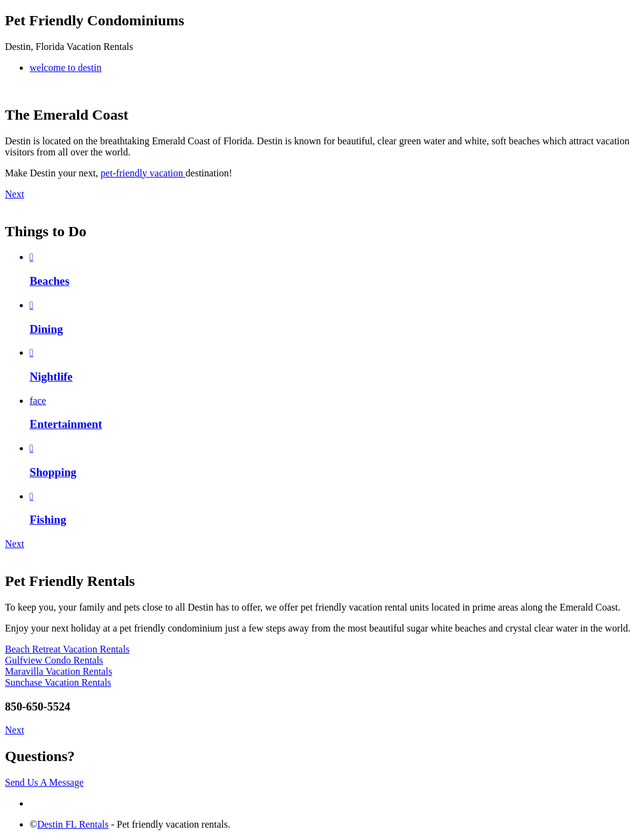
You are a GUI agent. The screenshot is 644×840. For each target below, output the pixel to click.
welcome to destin (65, 68)
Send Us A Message (44, 782)
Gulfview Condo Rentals (54, 660)
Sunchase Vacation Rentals (58, 682)
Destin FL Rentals (73, 824)
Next (14, 194)
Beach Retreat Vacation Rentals (67, 649)
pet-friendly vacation (143, 173)
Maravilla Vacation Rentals (59, 671)
